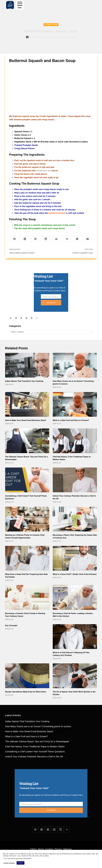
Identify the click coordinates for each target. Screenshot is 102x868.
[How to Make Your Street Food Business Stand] (27, 404)
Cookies (49, 849)
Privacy (58, 849)
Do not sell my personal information (18, 859)
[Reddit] (56, 239)
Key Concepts (11, 626)
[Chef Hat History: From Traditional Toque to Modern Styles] (75, 441)
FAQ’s (33, 849)
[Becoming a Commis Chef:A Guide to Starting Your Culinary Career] (27, 597)
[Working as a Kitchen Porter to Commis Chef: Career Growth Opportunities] (27, 519)
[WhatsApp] (77, 239)
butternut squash (57, 213)
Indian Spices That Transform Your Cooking (24, 381)
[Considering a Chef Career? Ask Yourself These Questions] (27, 480)
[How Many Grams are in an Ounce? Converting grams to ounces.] (75, 365)
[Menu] (20, 5)
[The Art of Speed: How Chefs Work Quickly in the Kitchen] (75, 676)
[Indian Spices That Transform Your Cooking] (27, 365)
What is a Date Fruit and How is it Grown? (71, 420)
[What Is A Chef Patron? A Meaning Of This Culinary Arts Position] (75, 637)
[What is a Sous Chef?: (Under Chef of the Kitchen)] (75, 558)
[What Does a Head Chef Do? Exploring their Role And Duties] (27, 558)
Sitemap (67, 849)
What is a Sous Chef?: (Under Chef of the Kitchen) (75, 574)
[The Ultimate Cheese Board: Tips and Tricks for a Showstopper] (27, 441)
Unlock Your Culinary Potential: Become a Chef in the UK (34, 766)
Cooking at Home (51, 24)
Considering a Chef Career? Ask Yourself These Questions (35, 761)
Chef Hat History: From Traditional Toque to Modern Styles (35, 756)
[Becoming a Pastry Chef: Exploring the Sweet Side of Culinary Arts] (75, 519)
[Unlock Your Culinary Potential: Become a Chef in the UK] (75, 480)
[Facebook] (14, 239)
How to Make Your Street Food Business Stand (25, 420)
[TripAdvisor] (37, 318)
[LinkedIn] (46, 239)
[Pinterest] (35, 239)
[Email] (88, 239)
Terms (41, 849)
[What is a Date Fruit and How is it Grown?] (75, 404)
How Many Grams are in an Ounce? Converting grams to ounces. (38, 736)
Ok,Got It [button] (21, 863)
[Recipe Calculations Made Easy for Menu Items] (27, 676)
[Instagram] (21, 318)
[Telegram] (67, 239)
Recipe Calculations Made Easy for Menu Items (26, 692)
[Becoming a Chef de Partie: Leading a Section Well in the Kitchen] (75, 597)
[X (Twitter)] (25, 239)
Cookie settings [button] (9, 863)
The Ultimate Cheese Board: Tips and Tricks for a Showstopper (37, 751)
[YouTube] (26, 318)
